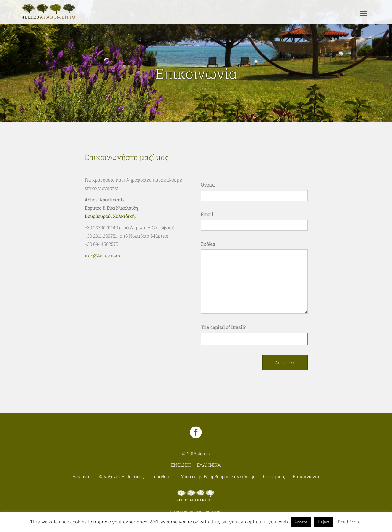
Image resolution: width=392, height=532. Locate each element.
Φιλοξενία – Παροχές (122, 476)
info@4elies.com (102, 256)
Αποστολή (285, 362)
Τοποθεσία (163, 476)
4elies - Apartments (49, 11)
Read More (349, 522)
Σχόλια (208, 244)
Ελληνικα (209, 465)
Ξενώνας (82, 476)
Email (207, 214)
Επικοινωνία (306, 476)
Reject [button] (324, 522)
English (181, 465)
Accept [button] (301, 522)
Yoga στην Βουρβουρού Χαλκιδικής (218, 476)
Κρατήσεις (274, 476)
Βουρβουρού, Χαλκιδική (110, 216)
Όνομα (208, 185)
